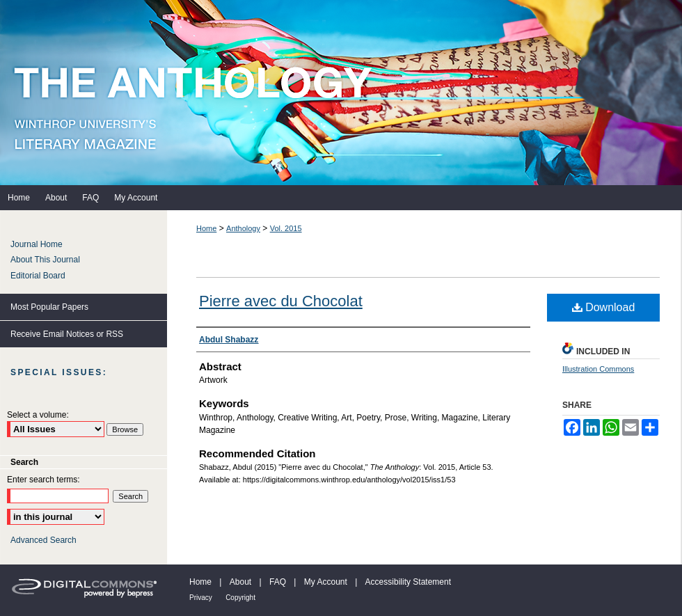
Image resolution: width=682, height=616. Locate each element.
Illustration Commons (598, 369)
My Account (326, 582)
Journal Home (37, 244)
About (240, 582)
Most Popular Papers (49, 307)
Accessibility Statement (408, 582)
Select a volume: (38, 415)
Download (604, 307)
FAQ (278, 582)
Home (206, 228)
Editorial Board (38, 276)
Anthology (243, 228)
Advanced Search (43, 540)
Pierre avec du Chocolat (281, 301)
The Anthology (341, 93)
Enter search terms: (43, 480)
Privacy (201, 598)
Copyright (240, 598)
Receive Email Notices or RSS (67, 334)
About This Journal (45, 260)
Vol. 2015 (286, 228)
